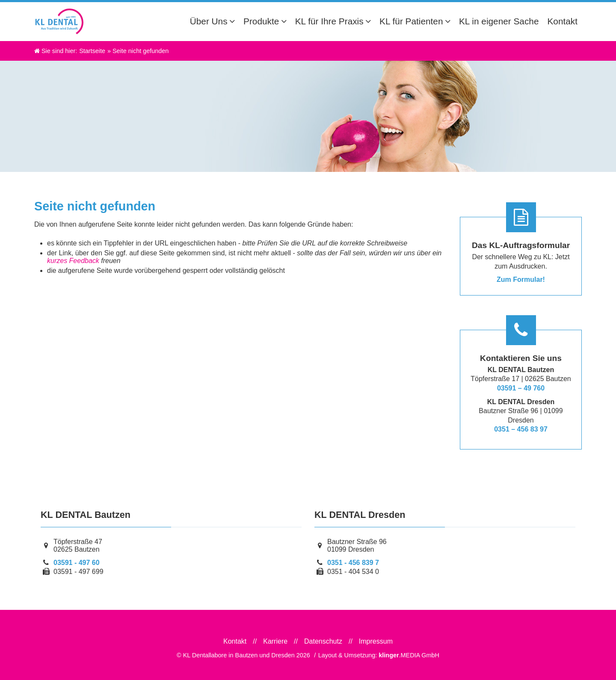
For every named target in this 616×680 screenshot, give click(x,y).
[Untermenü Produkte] (286, 21)
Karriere (275, 641)
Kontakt (235, 641)
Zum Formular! (521, 279)
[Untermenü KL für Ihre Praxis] (370, 21)
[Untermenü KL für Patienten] (450, 21)
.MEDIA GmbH (409, 655)
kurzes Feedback (73, 261)
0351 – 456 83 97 (521, 429)
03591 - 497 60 (77, 563)
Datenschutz (323, 641)
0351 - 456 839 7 (353, 563)
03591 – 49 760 (521, 388)
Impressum (376, 641)
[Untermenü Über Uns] (234, 21)
